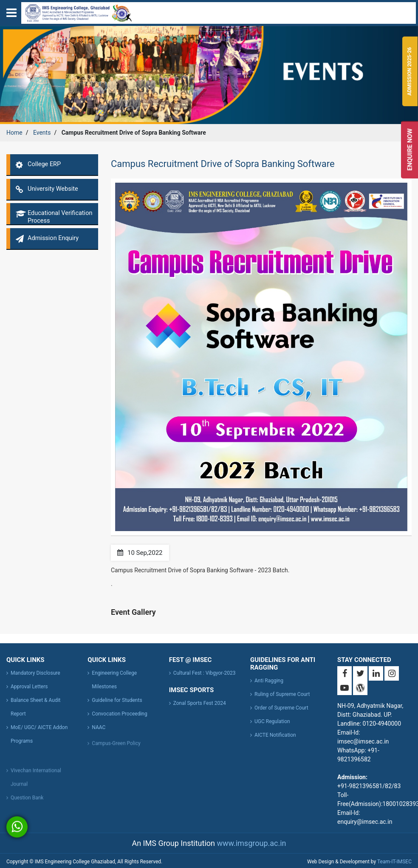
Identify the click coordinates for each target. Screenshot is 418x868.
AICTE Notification (275, 735)
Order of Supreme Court (281, 708)
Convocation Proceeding (119, 714)
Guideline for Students (117, 700)
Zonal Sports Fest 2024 (200, 703)
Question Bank (27, 800)
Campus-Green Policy (116, 745)
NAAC (99, 727)
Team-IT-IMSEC (394, 862)
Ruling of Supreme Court (282, 694)
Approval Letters (29, 687)
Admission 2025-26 (410, 71)
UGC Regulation (272, 721)
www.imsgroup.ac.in (251, 843)
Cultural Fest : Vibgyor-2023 (205, 673)
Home (14, 133)
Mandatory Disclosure (35, 673)
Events (42, 133)
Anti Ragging (269, 681)
